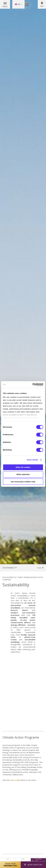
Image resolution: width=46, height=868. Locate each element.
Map (42, 4)
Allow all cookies (23, 467)
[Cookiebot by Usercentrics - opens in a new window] (33, 385)
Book (35, 865)
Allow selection (23, 474)
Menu (5, 6)
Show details (33, 460)
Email (23, 859)
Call (8, 859)
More (40, 568)
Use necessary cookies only (23, 482)
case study (15, 780)
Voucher (38, 860)
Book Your (10, 865)
